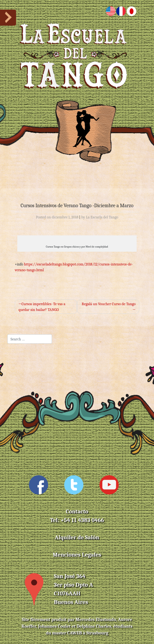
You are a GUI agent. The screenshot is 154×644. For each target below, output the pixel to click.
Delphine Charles (94, 626)
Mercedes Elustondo (96, 620)
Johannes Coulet (55, 626)
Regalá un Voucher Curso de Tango (109, 304)
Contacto (77, 512)
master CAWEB (67, 633)
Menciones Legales (77, 555)
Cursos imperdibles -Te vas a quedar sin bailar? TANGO (42, 307)
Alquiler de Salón (77, 538)
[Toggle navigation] (77, 119)
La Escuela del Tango (102, 217)
